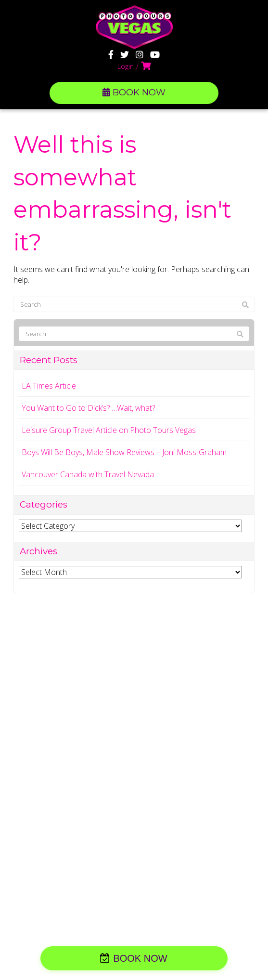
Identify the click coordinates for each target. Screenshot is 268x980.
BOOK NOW (134, 92)
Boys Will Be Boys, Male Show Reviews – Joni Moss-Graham (124, 452)
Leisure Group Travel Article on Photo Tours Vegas (109, 430)
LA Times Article (49, 386)
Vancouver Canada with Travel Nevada (88, 474)
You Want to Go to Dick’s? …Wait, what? (88, 408)
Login (126, 66)
